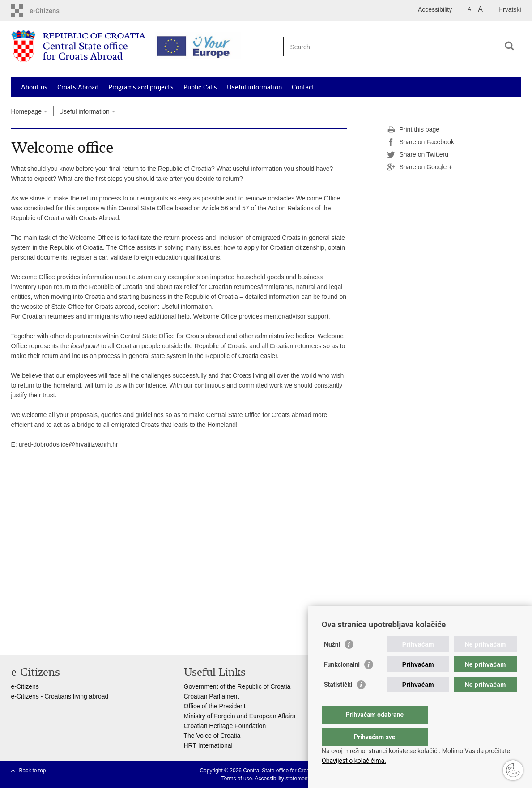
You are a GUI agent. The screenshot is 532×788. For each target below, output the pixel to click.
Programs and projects (141, 87)
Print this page (413, 130)
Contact (303, 87)
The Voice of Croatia (212, 736)
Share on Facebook (421, 142)
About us (34, 87)
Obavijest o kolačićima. (354, 761)
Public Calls (200, 87)
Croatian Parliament (212, 696)
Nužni (332, 662)
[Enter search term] (399, 47)
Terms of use (237, 779)
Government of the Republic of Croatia (237, 686)
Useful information (254, 87)
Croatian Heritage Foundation (225, 726)
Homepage (27, 111)
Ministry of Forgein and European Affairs (240, 716)
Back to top (33, 771)
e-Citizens (25, 686)
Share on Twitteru (418, 155)
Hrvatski (510, 9)
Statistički (338, 703)
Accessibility (435, 9)
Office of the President (215, 706)
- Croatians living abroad (74, 696)
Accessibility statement (282, 779)
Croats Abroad (78, 87)
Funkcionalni (342, 682)
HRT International (208, 745)
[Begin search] (510, 46)
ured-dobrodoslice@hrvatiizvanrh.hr (68, 444)
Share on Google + (420, 167)
